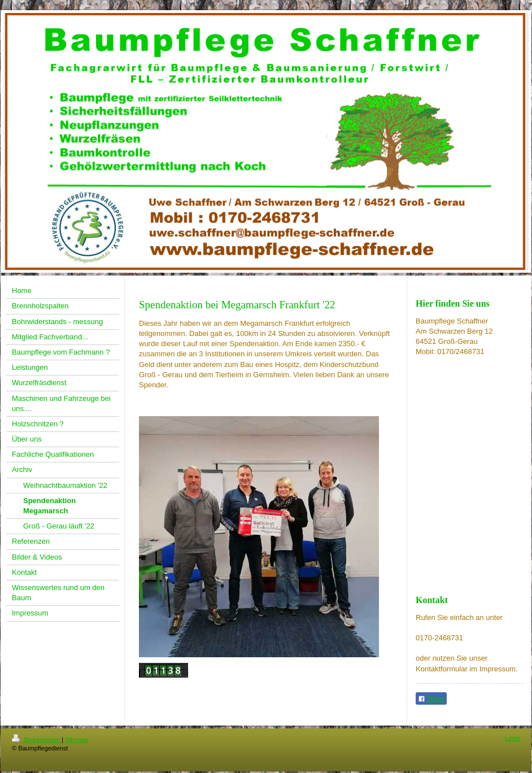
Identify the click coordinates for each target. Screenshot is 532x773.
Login (513, 738)
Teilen (431, 699)
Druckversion (37, 740)
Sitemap (76, 740)
